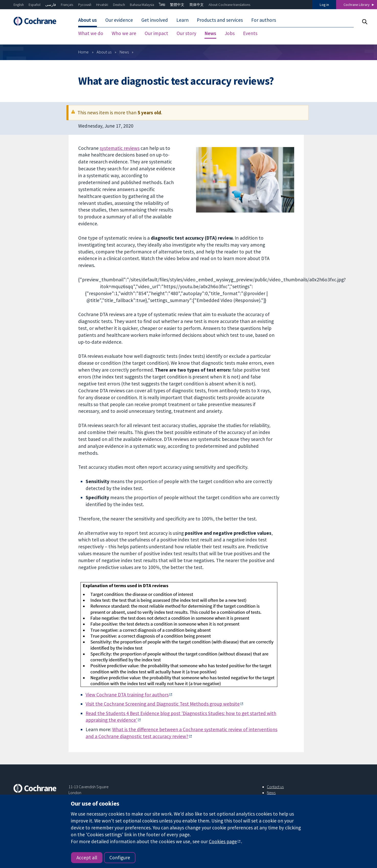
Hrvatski (102, 5)
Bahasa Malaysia (142, 5)
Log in (324, 5)
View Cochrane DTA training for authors (127, 695)
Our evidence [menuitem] (119, 20)
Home (83, 52)
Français (67, 5)
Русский (85, 5)
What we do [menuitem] (91, 33)
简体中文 (197, 5)
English (19, 5)
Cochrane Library (357, 5)
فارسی (51, 5)
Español (35, 5)
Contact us (275, 787)
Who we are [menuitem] (124, 33)
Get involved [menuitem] (155, 20)
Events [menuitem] (250, 33)
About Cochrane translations (229, 5)
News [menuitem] (210, 33)
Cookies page (223, 841)
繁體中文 (177, 5)
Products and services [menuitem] (220, 20)
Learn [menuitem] (182, 20)
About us (104, 52)
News (124, 52)
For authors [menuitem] (264, 20)
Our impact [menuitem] (156, 33)
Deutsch (119, 5)
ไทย (162, 5)
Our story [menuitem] (186, 33)
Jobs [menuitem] (230, 33)
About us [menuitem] (88, 20)
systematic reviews (120, 148)
